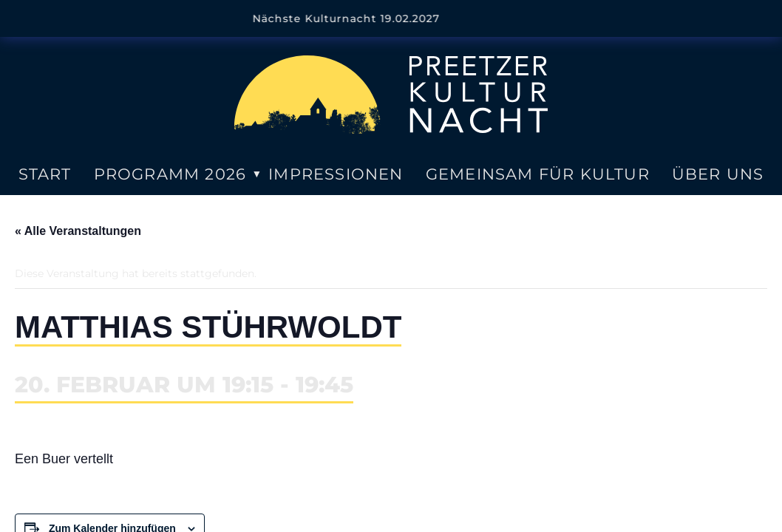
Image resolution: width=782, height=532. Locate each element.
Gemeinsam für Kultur (538, 174)
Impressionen (336, 174)
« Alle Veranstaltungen (78, 231)
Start (45, 174)
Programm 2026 (170, 174)
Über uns (718, 174)
